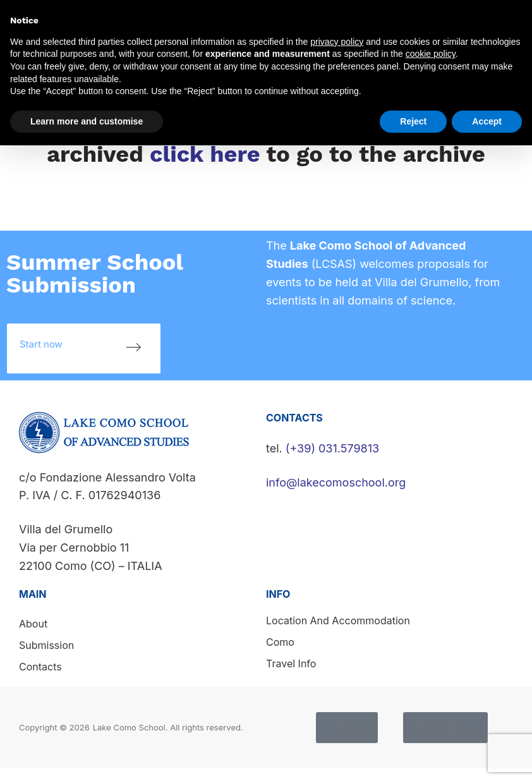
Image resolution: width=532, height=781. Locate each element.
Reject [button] (413, 121)
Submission (46, 645)
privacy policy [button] (337, 42)
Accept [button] (487, 121)
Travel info (291, 663)
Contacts (40, 667)
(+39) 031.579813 (332, 448)
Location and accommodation (338, 621)
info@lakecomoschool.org (336, 482)
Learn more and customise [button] (87, 121)
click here (205, 154)
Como (280, 642)
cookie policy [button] (431, 54)
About (33, 624)
